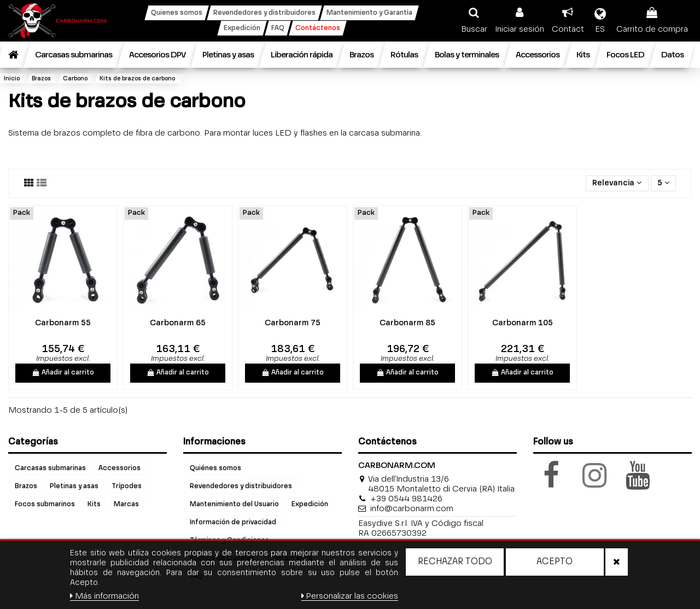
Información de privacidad (233, 522)
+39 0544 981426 (406, 499)
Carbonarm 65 (178, 323)
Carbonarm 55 (63, 323)
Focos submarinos (45, 504)
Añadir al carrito (63, 373)
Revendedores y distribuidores (241, 486)
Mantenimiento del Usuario (234, 504)
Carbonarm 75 (293, 323)
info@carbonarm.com (412, 509)
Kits (94, 504)
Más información (104, 596)
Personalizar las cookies (350, 596)
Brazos (26, 486)
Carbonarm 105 (523, 323)
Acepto (555, 562)
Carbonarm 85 (407, 323)
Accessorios (119, 468)
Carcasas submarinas (50, 468)
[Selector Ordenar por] (617, 183)
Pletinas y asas (74, 486)
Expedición (310, 504)
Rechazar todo (455, 562)
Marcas (126, 504)
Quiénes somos (215, 468)
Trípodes (127, 486)
